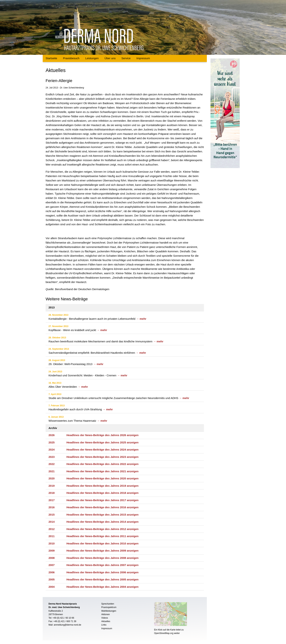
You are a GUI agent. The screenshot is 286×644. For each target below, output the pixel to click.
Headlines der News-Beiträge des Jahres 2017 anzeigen (102, 500)
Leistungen (92, 58)
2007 (52, 565)
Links (104, 625)
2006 (52, 572)
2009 (52, 551)
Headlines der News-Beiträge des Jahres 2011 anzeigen (102, 536)
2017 (52, 500)
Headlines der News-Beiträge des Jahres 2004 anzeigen (102, 587)
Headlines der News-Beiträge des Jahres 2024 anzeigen (102, 450)
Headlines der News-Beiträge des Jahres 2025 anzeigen (102, 442)
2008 (52, 558)
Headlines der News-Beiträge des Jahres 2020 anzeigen (102, 478)
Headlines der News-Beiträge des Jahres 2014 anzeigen (102, 522)
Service (126, 58)
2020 (52, 478)
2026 (52, 435)
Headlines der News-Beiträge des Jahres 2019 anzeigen (102, 486)
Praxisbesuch (71, 58)
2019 (52, 486)
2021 (52, 471)
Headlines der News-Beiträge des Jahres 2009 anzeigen (102, 551)
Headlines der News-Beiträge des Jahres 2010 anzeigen (102, 543)
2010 (52, 543)
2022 (52, 464)
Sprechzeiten (108, 604)
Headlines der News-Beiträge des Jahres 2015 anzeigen (102, 515)
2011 (52, 536)
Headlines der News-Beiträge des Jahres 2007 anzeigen (102, 565)
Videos (105, 618)
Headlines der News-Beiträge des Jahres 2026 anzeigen (102, 435)
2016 (52, 507)
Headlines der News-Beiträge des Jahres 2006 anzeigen (102, 572)
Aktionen (106, 614)
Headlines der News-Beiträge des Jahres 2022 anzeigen (102, 464)
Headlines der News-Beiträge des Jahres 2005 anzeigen (102, 579)
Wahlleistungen (109, 611)
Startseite (51, 58)
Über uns (110, 58)
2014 (52, 522)
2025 (52, 442)
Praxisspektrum (109, 607)
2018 (52, 493)
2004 (52, 587)
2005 (52, 579)
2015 (52, 515)
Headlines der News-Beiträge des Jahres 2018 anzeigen (102, 493)
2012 (52, 529)
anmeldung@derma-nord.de (67, 625)
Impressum (143, 58)
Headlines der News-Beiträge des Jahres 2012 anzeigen (102, 529)
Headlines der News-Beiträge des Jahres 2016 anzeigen (102, 507)
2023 (52, 457)
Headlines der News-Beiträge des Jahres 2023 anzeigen (102, 457)
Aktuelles (106, 621)
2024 (52, 450)
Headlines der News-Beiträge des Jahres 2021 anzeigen (102, 471)
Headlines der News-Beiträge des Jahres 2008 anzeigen (102, 558)
